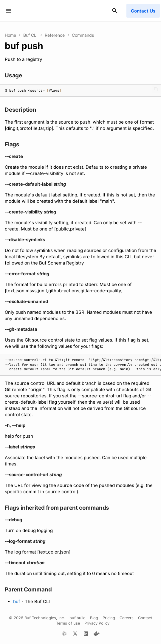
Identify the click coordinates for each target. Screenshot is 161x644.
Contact (145, 618)
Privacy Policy (97, 623)
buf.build (78, 618)
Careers (127, 618)
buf (17, 601)
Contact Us (143, 11)
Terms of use (68, 623)
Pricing (109, 618)
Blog (94, 618)
